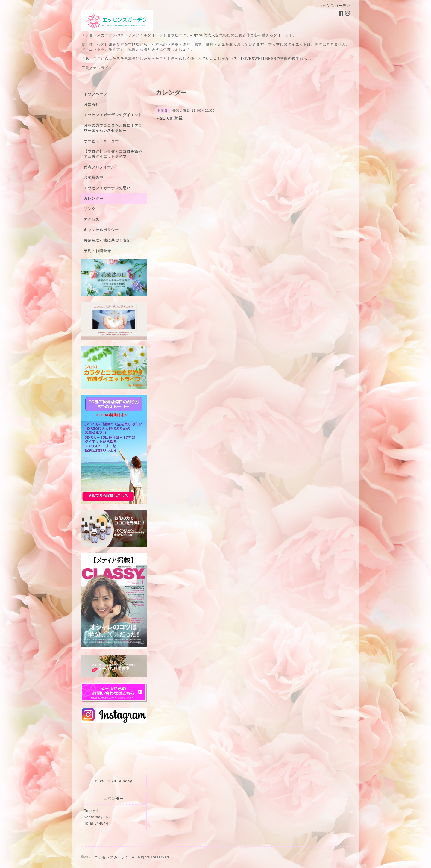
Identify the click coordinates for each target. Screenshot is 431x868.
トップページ (95, 94)
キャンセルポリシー (101, 230)
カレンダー (94, 199)
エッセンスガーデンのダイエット (113, 115)
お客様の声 (94, 178)
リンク (90, 209)
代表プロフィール (99, 167)
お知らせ (92, 104)
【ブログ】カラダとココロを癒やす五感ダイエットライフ (113, 154)
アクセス (92, 219)
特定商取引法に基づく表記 (107, 240)
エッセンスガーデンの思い (107, 188)
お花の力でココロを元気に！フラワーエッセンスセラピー (113, 128)
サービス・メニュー (101, 141)
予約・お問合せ (97, 251)
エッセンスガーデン (112, 857)
